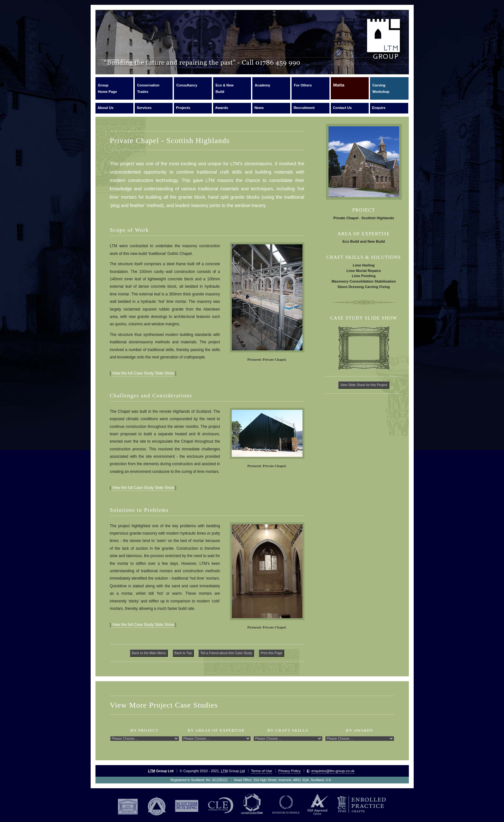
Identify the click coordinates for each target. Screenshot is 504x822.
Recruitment (304, 108)
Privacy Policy (290, 771)
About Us (106, 108)
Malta (339, 88)
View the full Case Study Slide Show (143, 373)
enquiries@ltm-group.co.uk (333, 771)
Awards (222, 108)
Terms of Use (262, 771)
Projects (183, 108)
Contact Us (342, 108)
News (259, 108)
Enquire (379, 108)
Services (144, 108)
